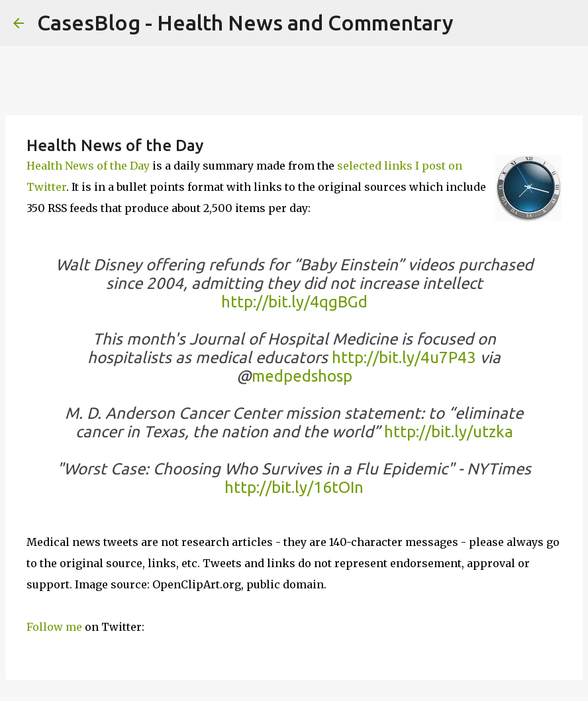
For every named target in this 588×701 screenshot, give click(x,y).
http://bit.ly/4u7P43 (404, 357)
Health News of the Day (88, 166)
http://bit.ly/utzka (449, 432)
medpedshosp (302, 376)
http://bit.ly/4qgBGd (294, 302)
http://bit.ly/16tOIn (294, 487)
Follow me (54, 627)
